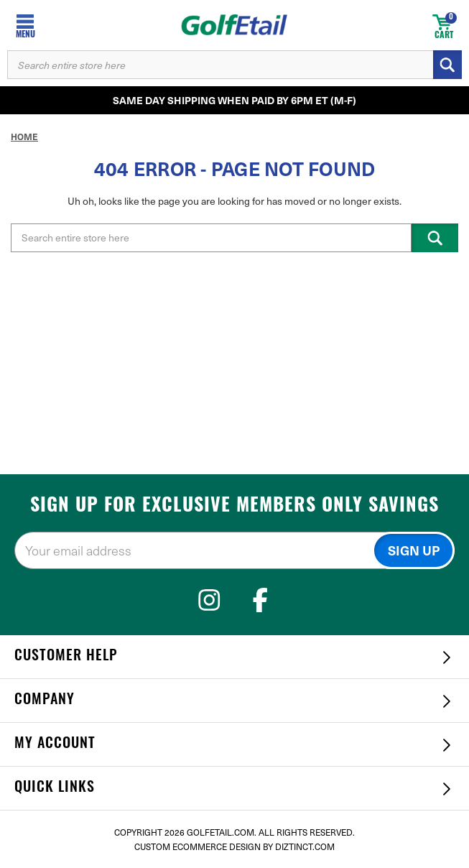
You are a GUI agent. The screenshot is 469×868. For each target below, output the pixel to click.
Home (24, 137)
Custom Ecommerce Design (198, 846)
